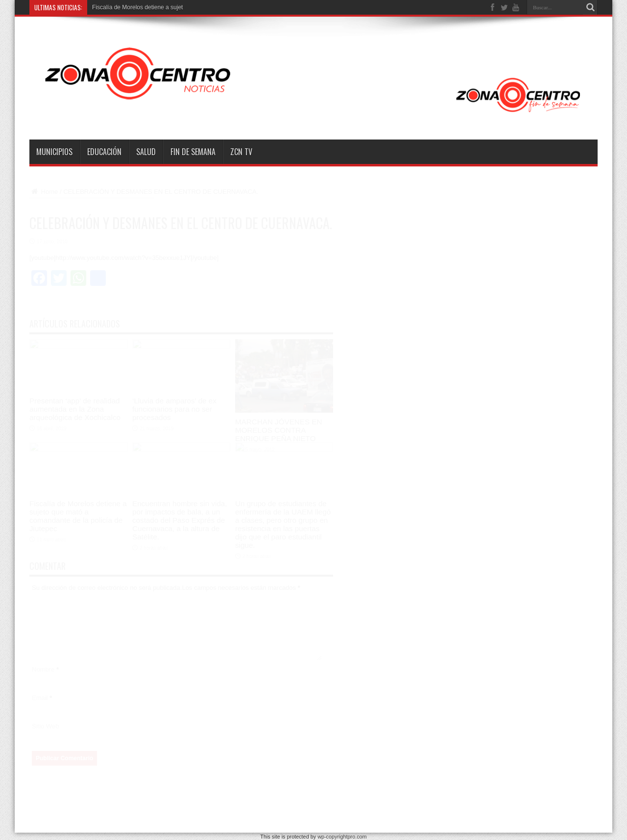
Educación (104, 152)
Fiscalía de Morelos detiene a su (134, 7)
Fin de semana (193, 152)
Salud (146, 152)
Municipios (54, 152)
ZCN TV (241, 152)
